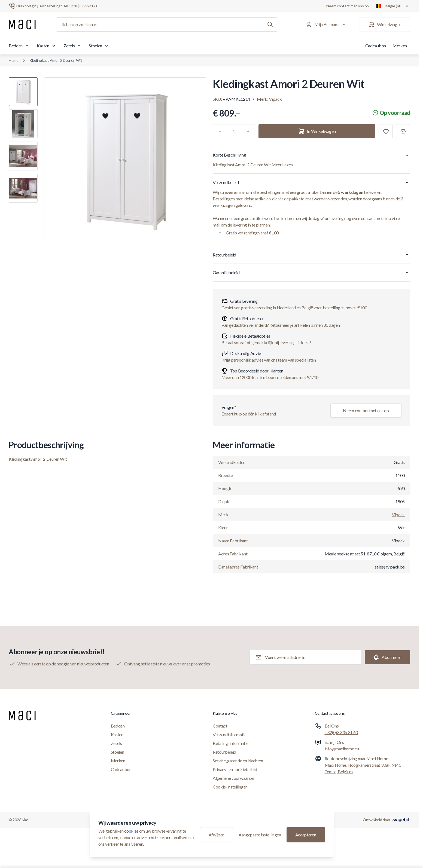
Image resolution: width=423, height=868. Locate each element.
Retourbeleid (224, 752)
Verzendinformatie (230, 734)
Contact (220, 726)
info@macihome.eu (342, 749)
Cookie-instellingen (230, 787)
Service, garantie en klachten (238, 761)
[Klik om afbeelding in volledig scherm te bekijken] (125, 158)
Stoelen (99, 46)
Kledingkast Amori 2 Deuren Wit (56, 60)
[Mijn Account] (327, 25)
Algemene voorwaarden (234, 778)
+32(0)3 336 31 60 (341, 732)
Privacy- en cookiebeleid (235, 769)
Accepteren (306, 835)
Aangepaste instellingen (260, 835)
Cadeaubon (376, 46)
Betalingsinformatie (231, 743)
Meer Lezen (282, 165)
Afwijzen (217, 835)
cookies (131, 831)
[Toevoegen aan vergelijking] (403, 131)
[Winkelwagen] (385, 25)
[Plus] (248, 131)
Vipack (275, 99)
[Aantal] (234, 131)
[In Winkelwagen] (317, 131)
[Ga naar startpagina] (22, 25)
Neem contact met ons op (348, 6)
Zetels (73, 46)
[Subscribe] (387, 657)
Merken (400, 46)
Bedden (19, 46)
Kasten (47, 46)
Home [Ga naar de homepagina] (14, 60)
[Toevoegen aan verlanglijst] (386, 131)
